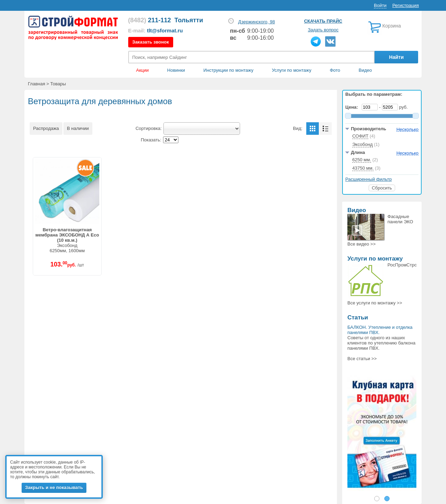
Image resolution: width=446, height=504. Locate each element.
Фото (335, 70)
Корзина (391, 26)
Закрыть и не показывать (54, 487)
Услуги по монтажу (375, 259)
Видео (365, 70)
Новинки (176, 70)
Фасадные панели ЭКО (400, 219)
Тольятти (189, 20)
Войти (380, 5)
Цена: (353, 107)
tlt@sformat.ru (165, 30)
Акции (143, 70)
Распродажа (46, 128)
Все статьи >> (362, 359)
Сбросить (382, 188)
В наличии (78, 128)
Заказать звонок (151, 42)
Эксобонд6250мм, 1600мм (67, 240)
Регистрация (406, 5)
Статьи (358, 317)
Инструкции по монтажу (228, 70)
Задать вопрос (323, 30)
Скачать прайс (323, 21)
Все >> (362, 244)
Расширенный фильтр (368, 179)
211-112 (150, 20)
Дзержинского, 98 (256, 22)
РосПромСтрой (403, 265)
